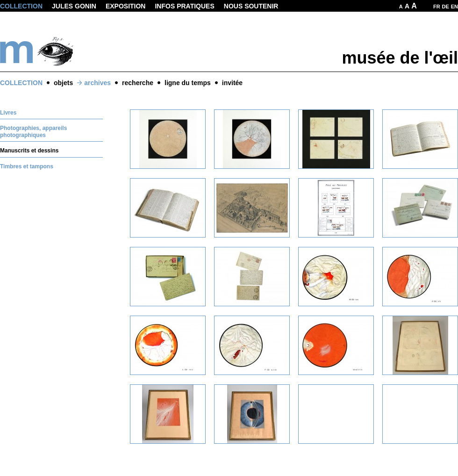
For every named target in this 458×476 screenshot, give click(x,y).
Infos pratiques (184, 6)
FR (437, 7)
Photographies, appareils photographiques (33, 131)
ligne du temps (188, 83)
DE (446, 7)
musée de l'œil (400, 58)
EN (454, 7)
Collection (21, 6)
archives (97, 83)
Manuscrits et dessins (29, 151)
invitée (232, 83)
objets (63, 83)
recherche (138, 83)
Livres (8, 113)
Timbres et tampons (27, 166)
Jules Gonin (74, 6)
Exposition (126, 6)
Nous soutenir (251, 6)
